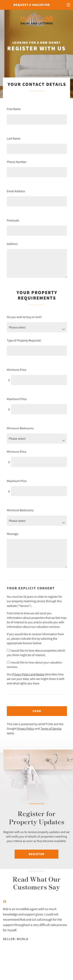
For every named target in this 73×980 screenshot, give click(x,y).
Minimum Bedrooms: (20, 428)
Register (36, 854)
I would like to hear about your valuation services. (34, 665)
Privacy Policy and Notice (28, 674)
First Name (14, 109)
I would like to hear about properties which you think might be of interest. (36, 653)
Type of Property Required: (24, 340)
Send (37, 711)
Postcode (13, 220)
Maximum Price (17, 399)
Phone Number (17, 162)
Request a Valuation (32, 5)
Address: (12, 244)
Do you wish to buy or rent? (24, 317)
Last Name (14, 138)
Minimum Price (17, 370)
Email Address (16, 191)
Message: (13, 534)
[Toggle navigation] (68, 4)
